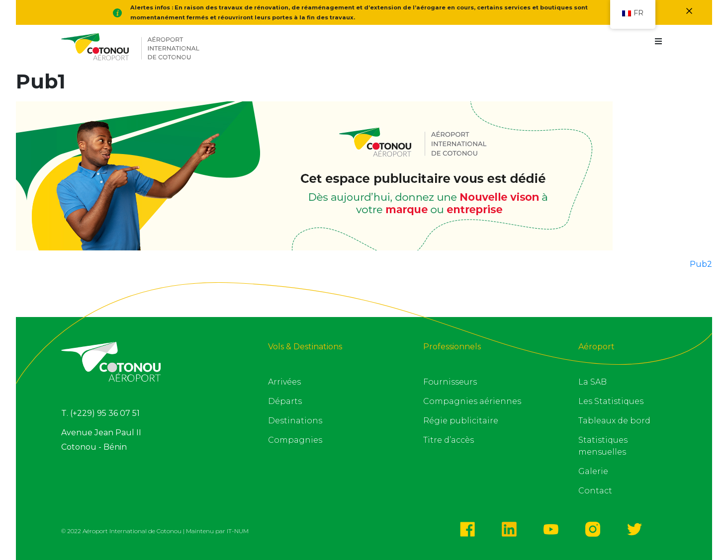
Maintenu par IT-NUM (217, 531)
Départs (285, 401)
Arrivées (284, 382)
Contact (595, 491)
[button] (658, 41)
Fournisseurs (450, 382)
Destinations (295, 421)
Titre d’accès (449, 440)
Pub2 (701, 264)
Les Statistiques (611, 401)
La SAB (592, 382)
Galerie (593, 471)
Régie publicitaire (461, 421)
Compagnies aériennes (472, 401)
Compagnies (295, 440)
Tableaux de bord (614, 421)
